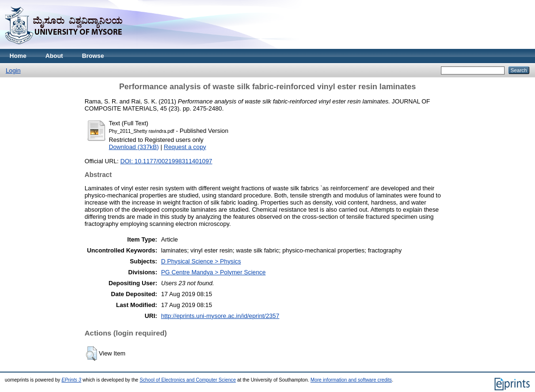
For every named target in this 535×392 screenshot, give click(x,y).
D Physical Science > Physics (201, 261)
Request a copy (185, 147)
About (54, 56)
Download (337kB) (134, 147)
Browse (93, 56)
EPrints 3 (71, 380)
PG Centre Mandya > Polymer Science (213, 272)
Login (13, 70)
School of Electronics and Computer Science (188, 380)
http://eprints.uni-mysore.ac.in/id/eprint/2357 (220, 316)
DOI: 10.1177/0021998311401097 (166, 161)
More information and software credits (351, 380)
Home (18, 56)
